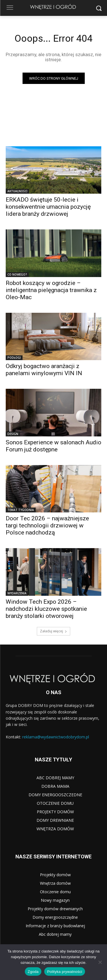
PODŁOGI (14, 358)
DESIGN (13, 434)
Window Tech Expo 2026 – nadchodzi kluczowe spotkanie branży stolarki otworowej (46, 609)
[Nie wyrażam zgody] (100, 962)
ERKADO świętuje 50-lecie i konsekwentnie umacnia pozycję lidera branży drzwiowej (48, 207)
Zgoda (33, 972)
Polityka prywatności (65, 972)
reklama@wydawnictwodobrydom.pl (56, 737)
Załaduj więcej (53, 631)
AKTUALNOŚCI (17, 191)
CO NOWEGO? (17, 274)
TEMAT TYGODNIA (21, 510)
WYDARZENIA (17, 593)
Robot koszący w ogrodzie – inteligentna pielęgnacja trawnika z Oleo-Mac (51, 290)
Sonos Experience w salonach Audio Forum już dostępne (53, 446)
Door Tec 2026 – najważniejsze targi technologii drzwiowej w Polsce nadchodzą (47, 525)
